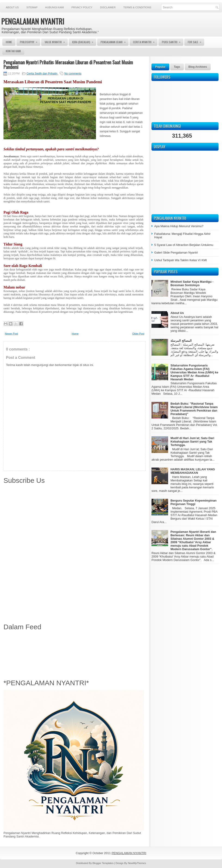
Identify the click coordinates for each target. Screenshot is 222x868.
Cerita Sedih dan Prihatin (42, 74)
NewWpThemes (137, 863)
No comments (73, 74)
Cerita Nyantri (145, 41)
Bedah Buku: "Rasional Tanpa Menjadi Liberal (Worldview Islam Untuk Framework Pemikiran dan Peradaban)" (194, 409)
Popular (160, 67)
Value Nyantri (56, 41)
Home (9, 42)
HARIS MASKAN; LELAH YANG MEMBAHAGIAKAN (193, 471)
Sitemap (32, 7)
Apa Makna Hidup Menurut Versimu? (179, 226)
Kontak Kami (13, 51)
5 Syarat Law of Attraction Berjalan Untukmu (184, 245)
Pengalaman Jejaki (115, 41)
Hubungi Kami (54, 7)
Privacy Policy (82, 7)
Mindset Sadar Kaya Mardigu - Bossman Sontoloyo (192, 283)
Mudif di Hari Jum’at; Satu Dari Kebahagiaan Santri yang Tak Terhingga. (192, 442)
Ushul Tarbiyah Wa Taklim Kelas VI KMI (180, 260)
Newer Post (11, 334)
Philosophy (30, 41)
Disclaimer (108, 7)
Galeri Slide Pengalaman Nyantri (176, 253)
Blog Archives (198, 67)
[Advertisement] (75, 654)
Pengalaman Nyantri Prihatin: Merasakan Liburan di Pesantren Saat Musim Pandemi (68, 65)
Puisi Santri (173, 41)
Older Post (138, 334)
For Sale (196, 41)
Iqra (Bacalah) (84, 41)
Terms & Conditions (137, 7)
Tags (177, 67)
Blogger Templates (103, 863)
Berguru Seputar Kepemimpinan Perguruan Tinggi (193, 502)
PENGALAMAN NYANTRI (33, 21)
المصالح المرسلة (181, 341)
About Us (12, 7)
